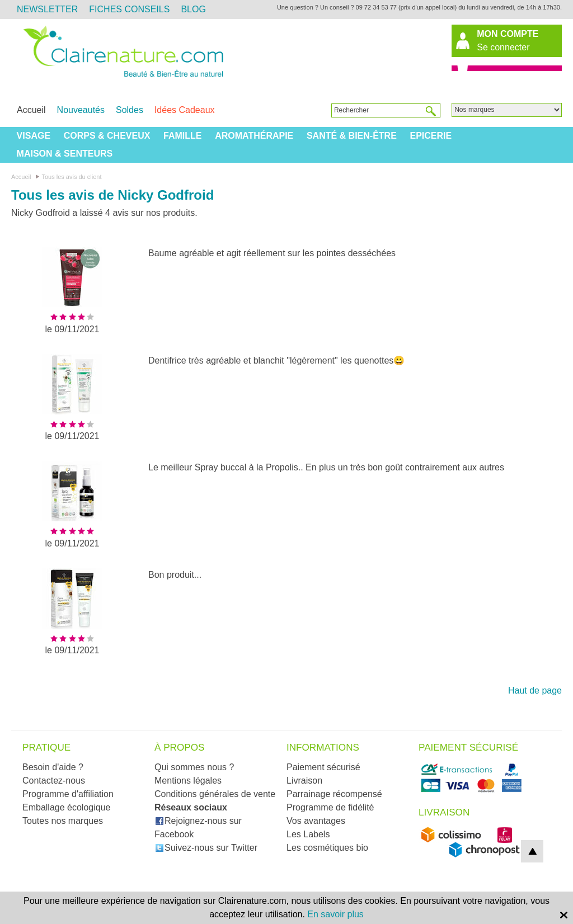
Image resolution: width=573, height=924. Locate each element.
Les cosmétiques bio (327, 848)
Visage (34, 136)
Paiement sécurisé (323, 767)
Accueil (31, 110)
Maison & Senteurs (65, 154)
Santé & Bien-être (352, 136)
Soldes (130, 110)
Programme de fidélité (330, 807)
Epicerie (431, 136)
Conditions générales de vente (215, 794)
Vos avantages (316, 821)
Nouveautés (81, 110)
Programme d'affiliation (68, 794)
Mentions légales (188, 781)
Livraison (304, 781)
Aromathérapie (254, 136)
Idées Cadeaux (185, 110)
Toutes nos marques (63, 821)
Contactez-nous (54, 781)
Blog (193, 9)
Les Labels (308, 834)
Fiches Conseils (129, 9)
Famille (182, 136)
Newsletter (47, 9)
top (532, 851)
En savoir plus (335, 914)
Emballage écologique (66, 807)
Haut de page (535, 690)
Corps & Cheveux (107, 136)
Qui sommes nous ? (194, 767)
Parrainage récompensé (334, 794)
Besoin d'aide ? (53, 767)
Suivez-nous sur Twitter (206, 848)
